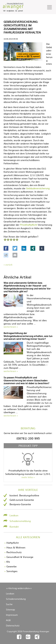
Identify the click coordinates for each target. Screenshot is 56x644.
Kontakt (14, 527)
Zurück (9, 265)
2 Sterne (8, 239)
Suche (9, 604)
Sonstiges (12, 571)
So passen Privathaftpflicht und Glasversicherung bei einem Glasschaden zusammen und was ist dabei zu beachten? (26, 380)
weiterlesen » (11, 327)
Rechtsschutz (14, 552)
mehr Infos (27, 477)
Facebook (6, 248)
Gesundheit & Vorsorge (20, 557)
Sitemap (10, 609)
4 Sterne (14, 239)
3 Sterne (11, 239)
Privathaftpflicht (29, 225)
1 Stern (5, 239)
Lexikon (14, 515)
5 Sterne (17, 239)
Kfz (8, 562)
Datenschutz (13, 625)
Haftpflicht (13, 543)
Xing (33, 248)
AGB (8, 620)
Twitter (15, 248)
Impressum (12, 615)
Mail (15, 255)
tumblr (42, 248)
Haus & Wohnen (16, 547)
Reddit (6, 255)
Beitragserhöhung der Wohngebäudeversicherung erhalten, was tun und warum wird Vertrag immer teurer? (28, 336)
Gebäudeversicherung (38, 188)
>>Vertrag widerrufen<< (19, 588)
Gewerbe (11, 566)
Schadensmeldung (20, 521)
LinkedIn (24, 248)
